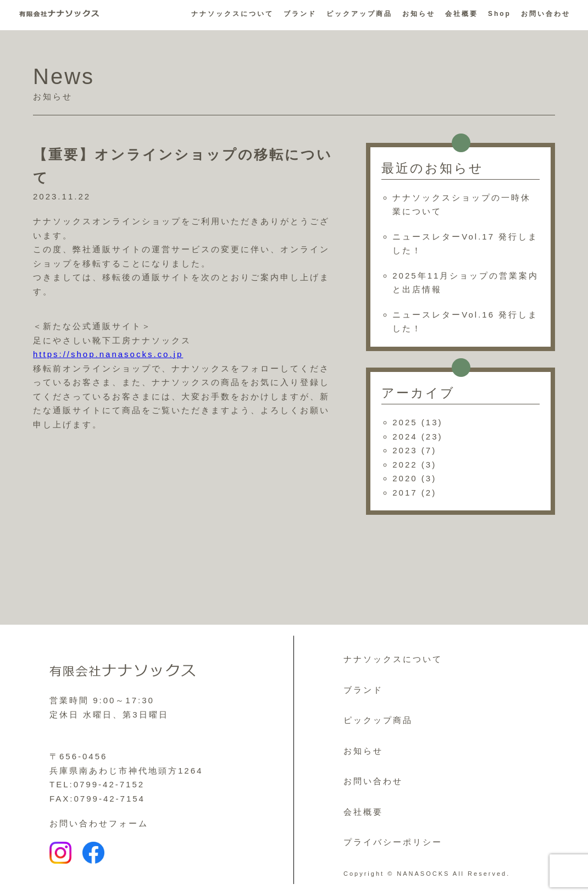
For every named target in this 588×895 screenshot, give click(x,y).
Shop (500, 14)
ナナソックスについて (232, 14)
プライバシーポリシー (393, 842)
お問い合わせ (546, 14)
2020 (405, 478)
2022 (405, 465)
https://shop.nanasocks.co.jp (108, 354)
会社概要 (462, 14)
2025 (405, 422)
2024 (405, 437)
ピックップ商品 (378, 720)
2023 (405, 450)
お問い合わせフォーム (99, 823)
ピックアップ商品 (359, 14)
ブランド (300, 14)
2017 (405, 493)
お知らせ (419, 14)
